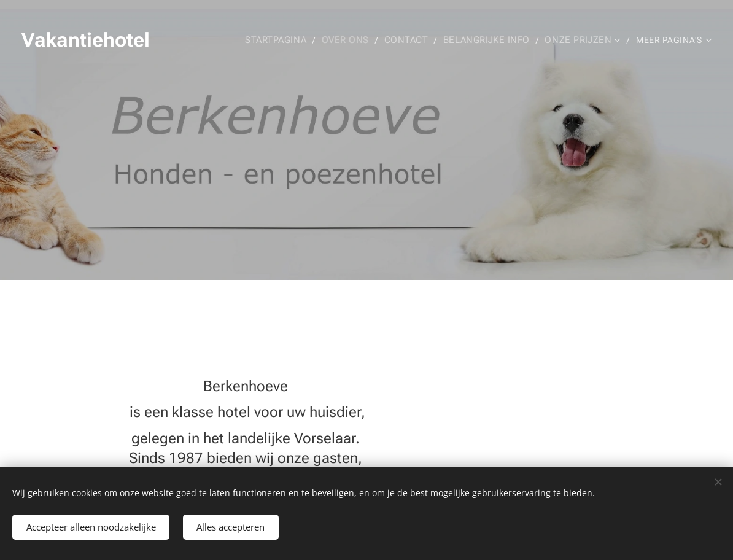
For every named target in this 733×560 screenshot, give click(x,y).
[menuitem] (308, 40)
